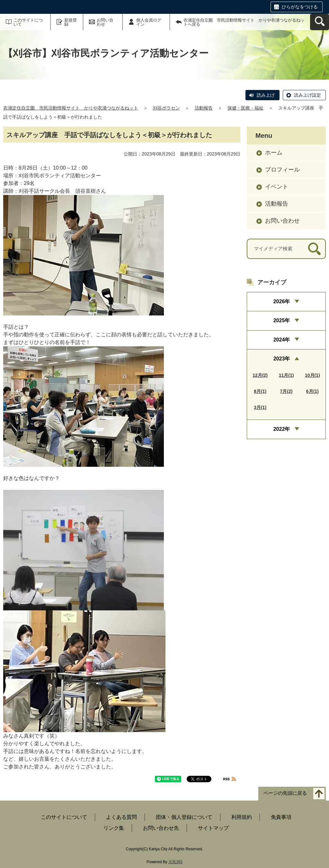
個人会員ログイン (149, 22)
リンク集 (114, 828)
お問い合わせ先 (161, 828)
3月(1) (260, 407)
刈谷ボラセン (166, 108)
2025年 (282, 320)
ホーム (274, 153)
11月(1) (286, 375)
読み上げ (266, 95)
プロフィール (282, 170)
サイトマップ (213, 828)
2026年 (282, 301)
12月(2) (260, 375)
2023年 (282, 359)
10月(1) (312, 375)
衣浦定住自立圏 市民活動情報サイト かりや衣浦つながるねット (71, 108)
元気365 (175, 862)
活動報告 (204, 108)
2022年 (282, 429)
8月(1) (260, 391)
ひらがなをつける (300, 7)
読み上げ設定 (307, 95)
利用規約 (242, 817)
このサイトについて (28, 22)
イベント (277, 187)
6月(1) (312, 391)
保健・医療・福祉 (245, 108)
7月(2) (286, 391)
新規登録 (71, 22)
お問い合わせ (105, 22)
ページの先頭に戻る (285, 793)
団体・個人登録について (184, 817)
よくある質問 (121, 817)
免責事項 (281, 817)
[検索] (314, 249)
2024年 (282, 340)
